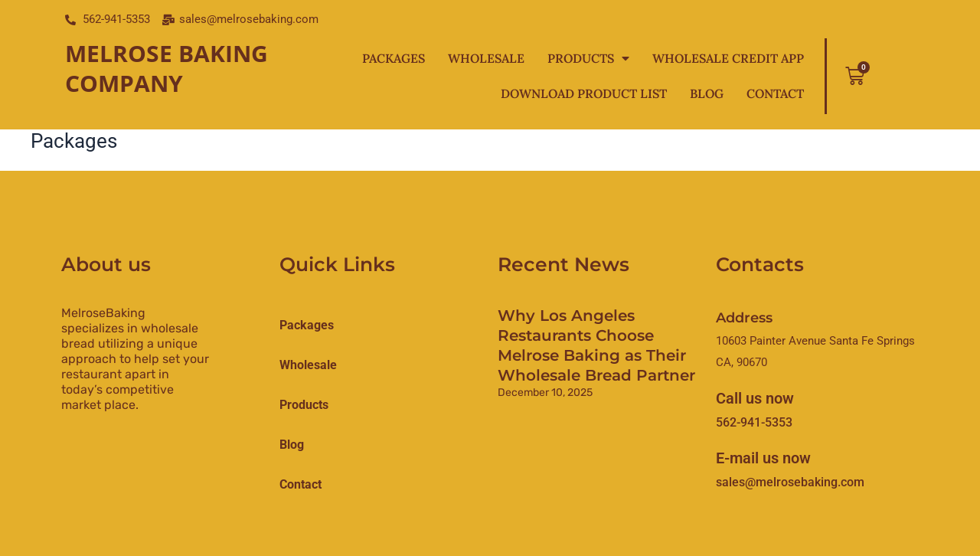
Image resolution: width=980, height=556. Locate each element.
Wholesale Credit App (728, 58)
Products (588, 58)
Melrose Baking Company (167, 68)
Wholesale (486, 58)
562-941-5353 (754, 422)
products (304, 405)
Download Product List (584, 93)
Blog (707, 93)
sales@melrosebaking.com (790, 482)
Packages (394, 58)
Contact (775, 93)
